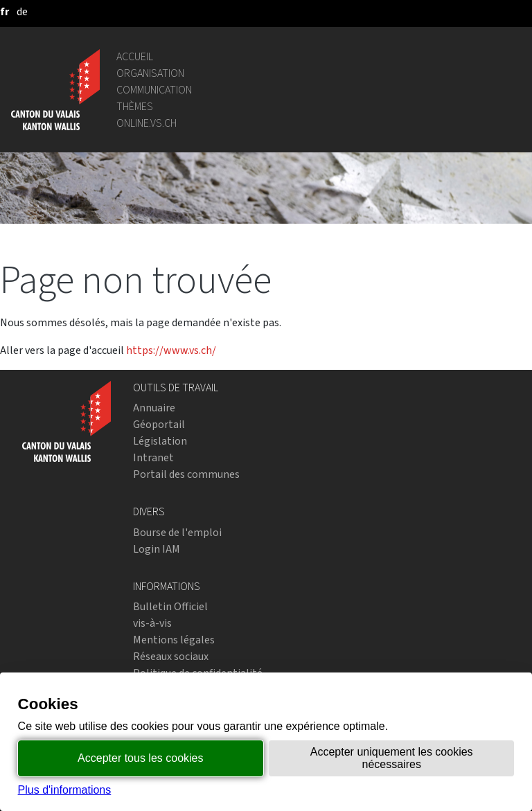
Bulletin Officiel (170, 606)
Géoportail (159, 424)
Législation (160, 441)
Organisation (150, 73)
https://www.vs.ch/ (171, 350)
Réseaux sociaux (171, 656)
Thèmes (135, 106)
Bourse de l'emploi (177, 532)
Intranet (153, 457)
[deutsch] (22, 11)
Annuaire (154, 408)
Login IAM (157, 549)
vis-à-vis (152, 623)
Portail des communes (186, 474)
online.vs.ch (147, 123)
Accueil (135, 56)
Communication (154, 90)
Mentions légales (174, 640)
